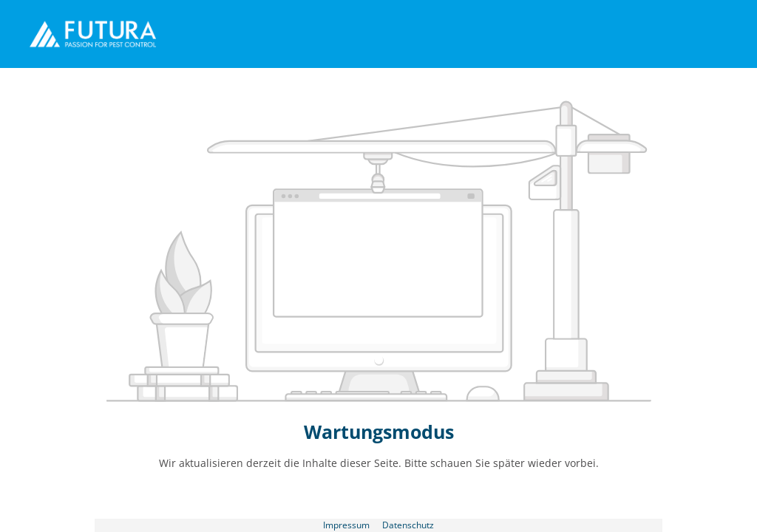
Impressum (347, 525)
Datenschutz (408, 525)
